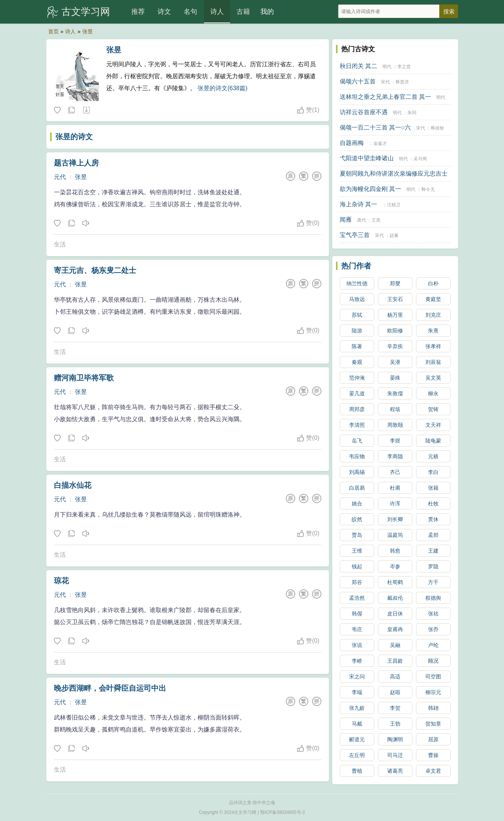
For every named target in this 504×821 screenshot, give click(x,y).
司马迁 (395, 755)
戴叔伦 (395, 598)
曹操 (433, 755)
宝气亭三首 (355, 235)
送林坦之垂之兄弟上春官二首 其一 (385, 97)
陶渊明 (395, 739)
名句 (190, 12)
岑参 (395, 566)
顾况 (433, 661)
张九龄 (357, 708)
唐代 (361, 220)
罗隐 (433, 566)
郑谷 (357, 582)
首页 (54, 31)
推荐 (138, 12)
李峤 (357, 661)
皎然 (357, 519)
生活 (60, 244)
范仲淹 (357, 378)
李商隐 (395, 456)
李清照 (357, 425)
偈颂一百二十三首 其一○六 (375, 127)
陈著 (357, 346)
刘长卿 (395, 519)
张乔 (433, 629)
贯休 (433, 519)
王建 (433, 551)
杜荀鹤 (395, 582)
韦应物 (357, 456)
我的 (267, 12)
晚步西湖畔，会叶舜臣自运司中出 (110, 688)
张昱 (88, 31)
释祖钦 (437, 128)
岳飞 (357, 441)
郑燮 (395, 283)
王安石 (395, 299)
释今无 (428, 189)
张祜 (433, 614)
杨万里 (395, 315)
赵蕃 (394, 235)
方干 (433, 582)
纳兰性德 (357, 283)
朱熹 (433, 331)
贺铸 (433, 409)
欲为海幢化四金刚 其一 (370, 189)
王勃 (395, 724)
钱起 (357, 566)
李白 (433, 472)
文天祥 (433, 425)
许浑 (395, 504)
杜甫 (395, 488)
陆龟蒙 (433, 441)
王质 (376, 220)
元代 (60, 177)
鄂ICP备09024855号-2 (282, 812)
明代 (387, 67)
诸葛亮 (395, 771)
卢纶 (433, 645)
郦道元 (357, 739)
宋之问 (357, 676)
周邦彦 (357, 409)
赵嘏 (395, 692)
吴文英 (433, 378)
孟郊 (433, 535)
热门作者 (356, 266)
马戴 (357, 724)
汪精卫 (394, 205)
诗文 (164, 12)
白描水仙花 (73, 485)
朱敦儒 (395, 393)
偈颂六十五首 (358, 81)
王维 (357, 551)
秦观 (357, 362)
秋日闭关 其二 (358, 66)
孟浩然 (357, 598)
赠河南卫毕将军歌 (84, 378)
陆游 (357, 331)
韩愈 (395, 551)
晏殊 (395, 378)
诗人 (217, 12)
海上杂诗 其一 (358, 204)
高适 (395, 676)
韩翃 (433, 708)
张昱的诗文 (74, 137)
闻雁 (346, 220)
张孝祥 (433, 346)
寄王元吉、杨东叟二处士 (95, 270)
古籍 (243, 12)
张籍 (433, 488)
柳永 (433, 393)
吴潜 (395, 362)
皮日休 (395, 614)
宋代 (385, 82)
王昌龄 (395, 661)
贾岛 (357, 535)
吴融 (395, 645)
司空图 (433, 676)
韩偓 (357, 614)
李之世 (404, 67)
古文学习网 (86, 12)
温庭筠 (395, 535)
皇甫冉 (395, 629)
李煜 (395, 441)
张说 (357, 645)
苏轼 (357, 315)
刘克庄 (433, 315)
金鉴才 (380, 143)
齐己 (395, 472)
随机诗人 (86, 110)
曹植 (357, 771)
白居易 (357, 488)
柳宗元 (433, 692)
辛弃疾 (395, 346)
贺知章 (433, 724)
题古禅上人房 (76, 163)
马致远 (357, 299)
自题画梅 (352, 143)
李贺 (395, 708)
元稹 (433, 456)
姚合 (357, 504)
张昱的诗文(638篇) (222, 88)
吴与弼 (420, 159)
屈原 (433, 739)
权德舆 (433, 598)
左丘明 (357, 755)
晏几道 (357, 393)
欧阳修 (395, 331)
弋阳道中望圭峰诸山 (367, 158)
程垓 (395, 409)
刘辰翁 (433, 362)
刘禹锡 (357, 472)
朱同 (412, 113)
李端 (357, 692)
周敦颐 (395, 425)
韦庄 (357, 629)
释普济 (402, 82)
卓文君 (433, 771)
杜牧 (433, 504)
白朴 (433, 283)
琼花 (61, 581)
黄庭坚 (433, 299)
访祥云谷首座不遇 (364, 112)
